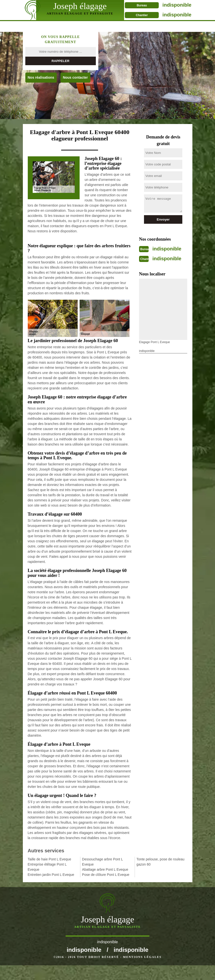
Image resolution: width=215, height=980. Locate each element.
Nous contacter (75, 77)
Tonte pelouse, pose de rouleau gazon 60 (160, 862)
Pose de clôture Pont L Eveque (106, 875)
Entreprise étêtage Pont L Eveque (47, 867)
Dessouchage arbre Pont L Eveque (102, 862)
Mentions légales (142, 972)
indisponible (171, 5)
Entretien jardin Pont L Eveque (51, 875)
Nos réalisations (41, 77)
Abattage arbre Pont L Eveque (105, 869)
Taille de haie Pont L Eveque (50, 859)
